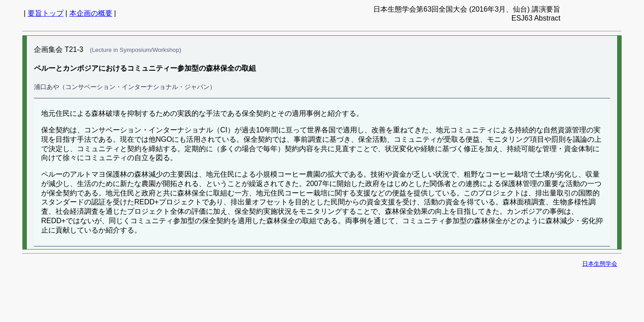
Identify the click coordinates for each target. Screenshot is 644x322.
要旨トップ (46, 13)
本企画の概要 (91, 13)
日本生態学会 (600, 264)
